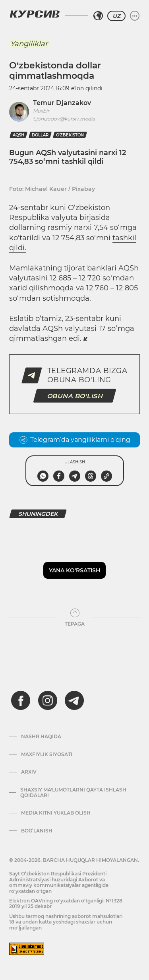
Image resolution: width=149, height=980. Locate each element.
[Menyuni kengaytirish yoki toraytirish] (135, 16)
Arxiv (29, 772)
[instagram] (48, 700)
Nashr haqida (41, 737)
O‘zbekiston (70, 135)
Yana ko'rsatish (74, 570)
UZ (116, 16)
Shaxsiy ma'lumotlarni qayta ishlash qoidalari (73, 793)
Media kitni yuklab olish (56, 813)
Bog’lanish (37, 831)
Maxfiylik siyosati (47, 754)
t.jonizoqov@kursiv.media (64, 119)
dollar (40, 135)
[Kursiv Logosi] (35, 14)
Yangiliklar (29, 44)
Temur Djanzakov (62, 103)
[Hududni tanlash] (98, 16)
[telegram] (74, 700)
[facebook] (21, 700)
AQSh (18, 135)
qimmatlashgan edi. (45, 338)
